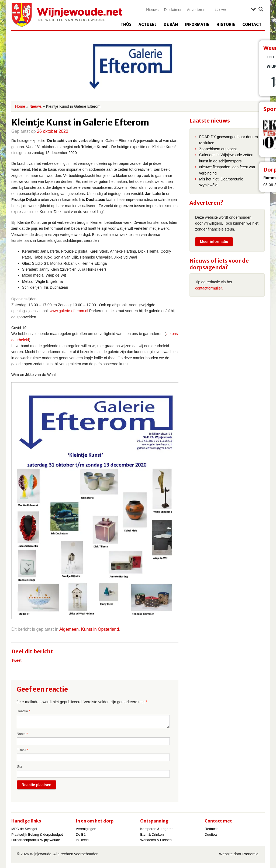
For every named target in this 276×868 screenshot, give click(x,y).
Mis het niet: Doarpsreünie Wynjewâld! (221, 182)
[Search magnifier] (261, 9)
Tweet (16, 660)
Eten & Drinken (152, 834)
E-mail (23, 750)
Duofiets (211, 834)
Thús (126, 25)
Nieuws (152, 10)
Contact (252, 25)
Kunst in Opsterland (100, 629)
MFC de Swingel (24, 829)
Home (20, 106)
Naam (22, 734)
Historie (226, 25)
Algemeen (69, 629)
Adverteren (196, 10)
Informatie (197, 25)
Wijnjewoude (67, 15)
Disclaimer (173, 10)
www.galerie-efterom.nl (68, 311)
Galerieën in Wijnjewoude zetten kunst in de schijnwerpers (226, 158)
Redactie (211, 829)
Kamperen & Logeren (157, 829)
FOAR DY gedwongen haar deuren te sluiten (229, 140)
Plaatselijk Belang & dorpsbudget (37, 834)
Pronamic (250, 854)
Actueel (148, 25)
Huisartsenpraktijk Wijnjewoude (36, 840)
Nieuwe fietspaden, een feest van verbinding (227, 170)
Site (20, 766)
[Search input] (232, 9)
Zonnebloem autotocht (218, 149)
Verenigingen (86, 829)
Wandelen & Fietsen (156, 840)
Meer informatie (214, 242)
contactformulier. (209, 288)
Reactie (23, 711)
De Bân (171, 25)
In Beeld (82, 840)
